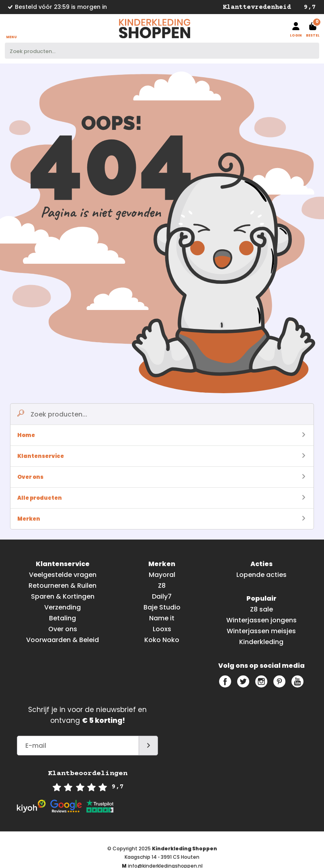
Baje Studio (162, 607)
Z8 (162, 586)
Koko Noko (162, 640)
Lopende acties (261, 575)
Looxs (162, 629)
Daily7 (162, 596)
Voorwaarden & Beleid (63, 640)
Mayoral (162, 575)
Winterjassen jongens (261, 620)
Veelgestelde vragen (63, 575)
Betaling (63, 618)
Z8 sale (261, 609)
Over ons (161, 477)
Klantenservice (161, 456)
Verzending (63, 607)
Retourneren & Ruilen (63, 586)
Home (161, 435)
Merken (161, 519)
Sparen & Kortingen (63, 596)
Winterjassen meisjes (261, 631)
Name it (162, 618)
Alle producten (161, 498)
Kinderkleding (261, 642)
